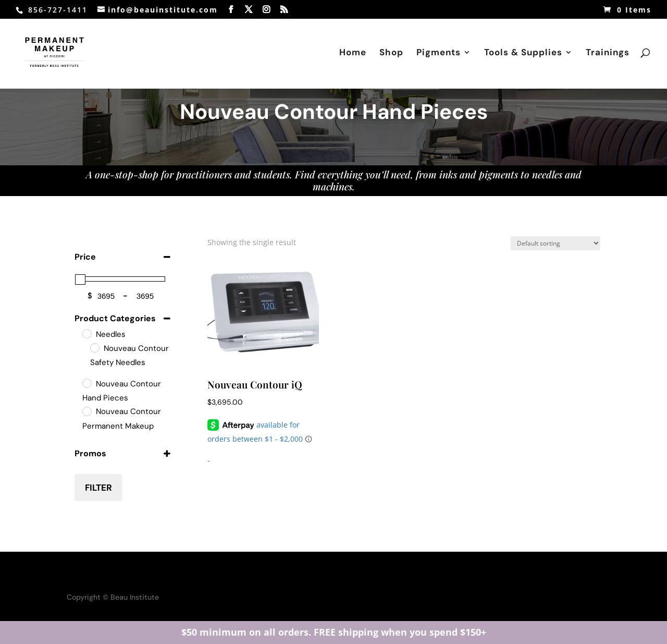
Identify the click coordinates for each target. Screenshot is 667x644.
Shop (391, 53)
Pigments (439, 53)
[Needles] (87, 333)
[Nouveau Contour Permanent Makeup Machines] (87, 411)
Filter (98, 488)
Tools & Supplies (523, 53)
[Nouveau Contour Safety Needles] (94, 347)
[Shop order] (555, 243)
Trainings (608, 53)
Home (353, 53)
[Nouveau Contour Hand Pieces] (87, 383)
